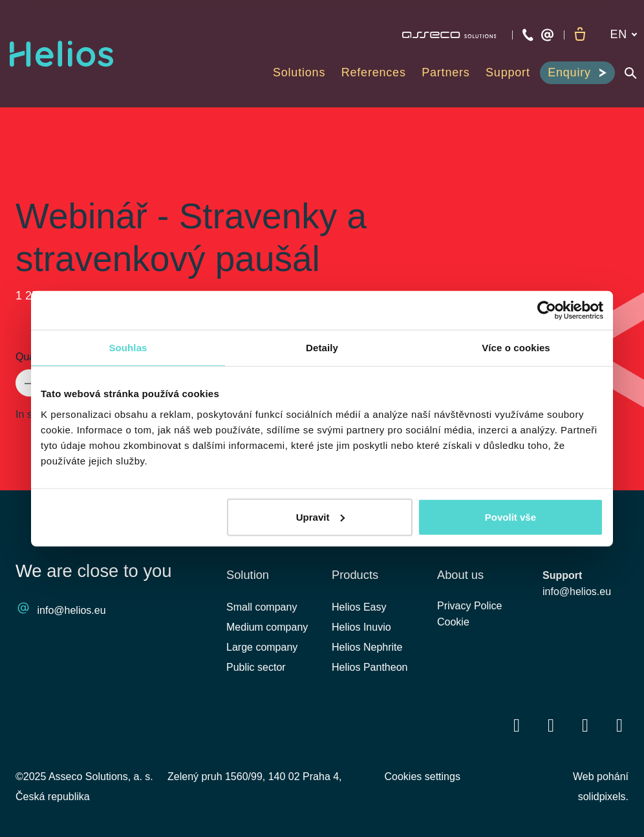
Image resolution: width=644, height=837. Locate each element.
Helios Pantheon (370, 668)
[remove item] (28, 383)
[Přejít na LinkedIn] (551, 725)
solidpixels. (603, 797)
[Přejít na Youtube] (585, 725)
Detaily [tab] (322, 348)
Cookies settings (423, 777)
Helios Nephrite (367, 647)
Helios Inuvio (361, 627)
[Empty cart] (579, 35)
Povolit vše (510, 516)
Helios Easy (359, 607)
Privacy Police (469, 609)
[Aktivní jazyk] (623, 35)
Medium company (267, 627)
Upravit (321, 516)
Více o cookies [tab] (516, 348)
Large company (262, 647)
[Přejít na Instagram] (619, 725)
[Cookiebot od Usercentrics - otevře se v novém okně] (547, 310)
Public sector (256, 668)
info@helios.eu (72, 611)
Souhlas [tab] (128, 348)
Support (562, 575)
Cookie (453, 627)
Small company (262, 607)
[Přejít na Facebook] (517, 725)
